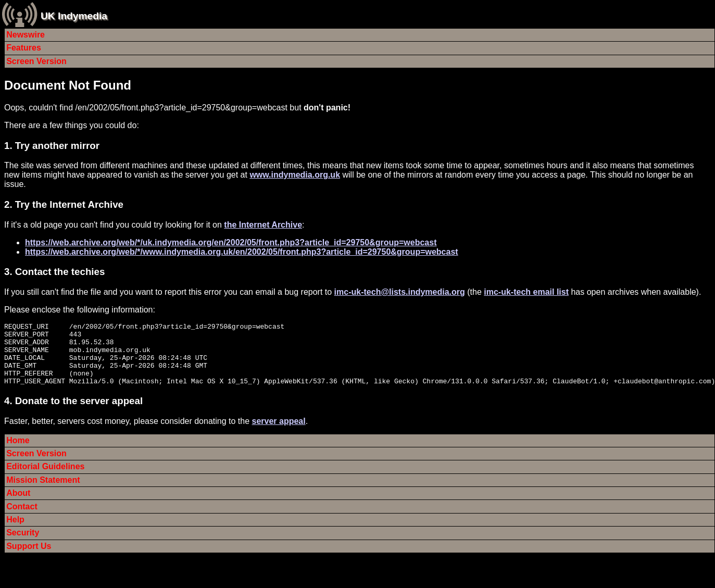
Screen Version (36, 61)
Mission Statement (43, 492)
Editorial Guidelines (45, 479)
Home (18, 453)
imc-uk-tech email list (526, 292)
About (18, 505)
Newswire (26, 35)
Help (15, 532)
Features (24, 48)
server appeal (279, 434)
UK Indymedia (74, 16)
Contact (22, 519)
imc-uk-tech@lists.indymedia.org (400, 292)
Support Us (29, 559)
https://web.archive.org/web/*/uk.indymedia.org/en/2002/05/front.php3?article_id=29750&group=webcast (231, 242)
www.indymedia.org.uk (295, 175)
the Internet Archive (263, 225)
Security (23, 545)
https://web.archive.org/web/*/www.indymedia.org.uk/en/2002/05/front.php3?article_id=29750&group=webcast (242, 252)
